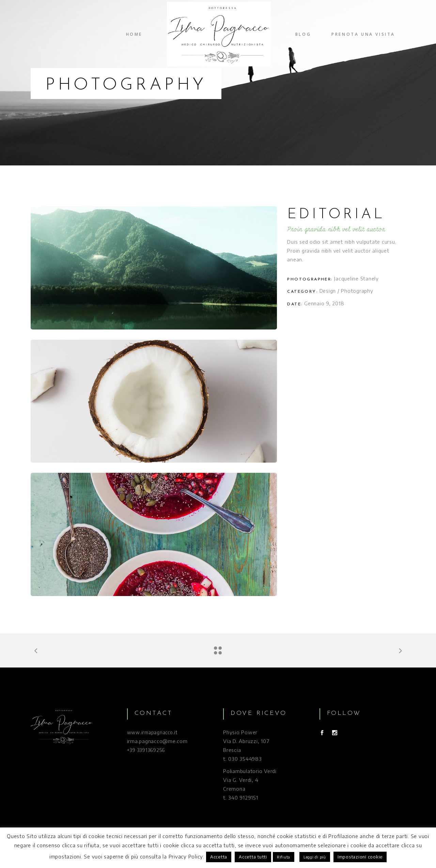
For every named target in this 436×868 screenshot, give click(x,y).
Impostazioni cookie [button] (360, 857)
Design (328, 291)
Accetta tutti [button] (253, 857)
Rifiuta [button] (284, 857)
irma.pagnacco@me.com (157, 741)
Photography (357, 291)
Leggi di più (315, 857)
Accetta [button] (219, 857)
